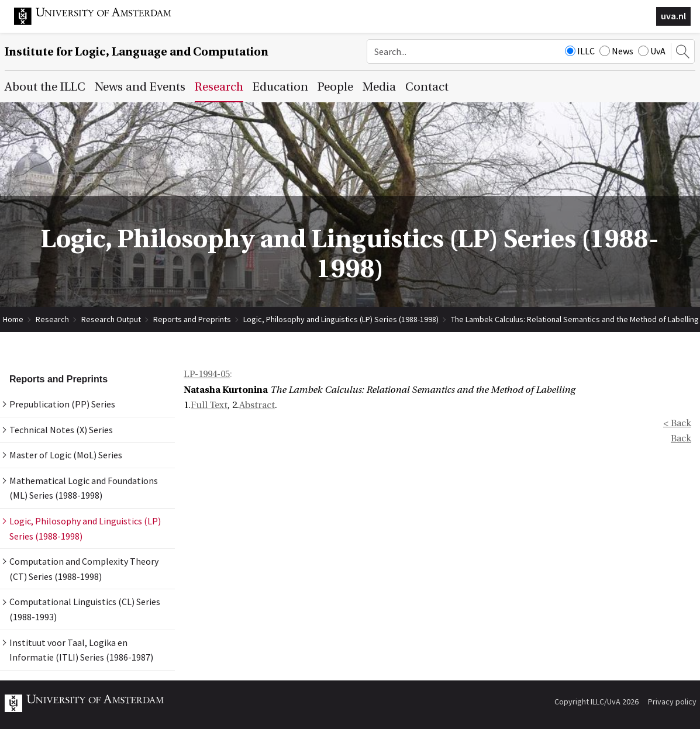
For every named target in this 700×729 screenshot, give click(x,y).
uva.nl (673, 16)
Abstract (257, 405)
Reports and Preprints (192, 319)
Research (52, 319)
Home (13, 319)
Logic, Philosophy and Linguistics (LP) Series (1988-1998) (341, 319)
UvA (652, 51)
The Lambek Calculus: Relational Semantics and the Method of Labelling (575, 319)
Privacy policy (672, 702)
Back (681, 438)
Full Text (209, 405)
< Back (677, 423)
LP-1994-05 (207, 374)
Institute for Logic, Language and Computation (137, 52)
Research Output (111, 319)
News (616, 51)
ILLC (580, 51)
